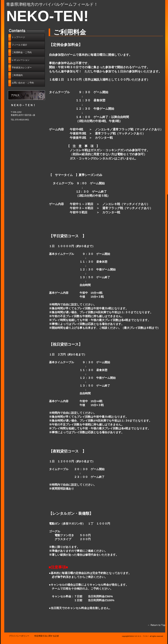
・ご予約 (23, 83)
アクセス (26, 95)
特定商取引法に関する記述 (47, 636)
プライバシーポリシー (19, 636)
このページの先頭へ (156, 626)
